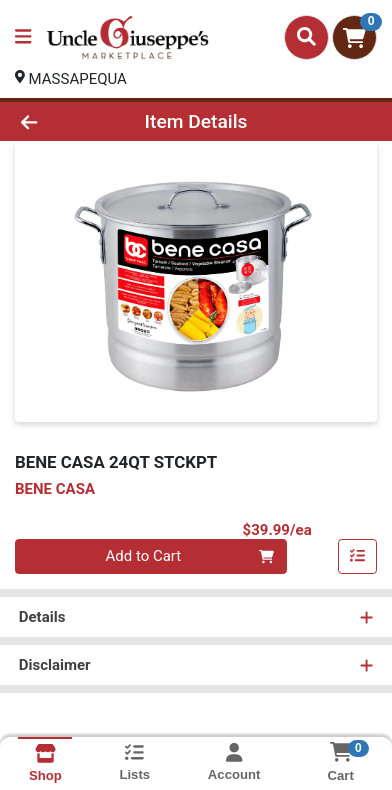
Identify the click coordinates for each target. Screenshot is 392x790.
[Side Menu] (23, 37)
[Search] (306, 37)
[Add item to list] (358, 557)
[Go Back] (60, 121)
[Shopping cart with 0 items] (354, 37)
